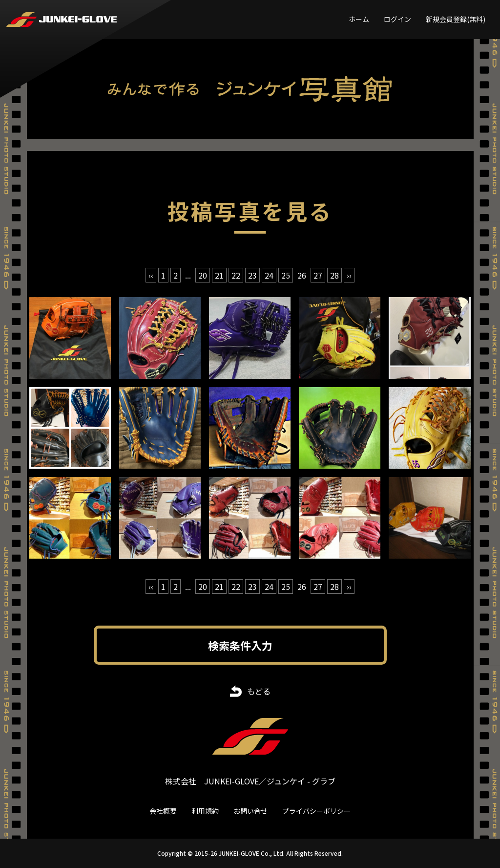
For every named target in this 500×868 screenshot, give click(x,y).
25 (286, 275)
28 (334, 275)
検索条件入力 (240, 645)
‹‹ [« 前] (151, 275)
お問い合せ (250, 811)
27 (318, 275)
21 (219, 275)
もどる (259, 691)
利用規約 (205, 811)
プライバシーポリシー (316, 811)
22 (236, 275)
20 (203, 275)
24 (269, 275)
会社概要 (163, 811)
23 (252, 275)
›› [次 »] (349, 275)
